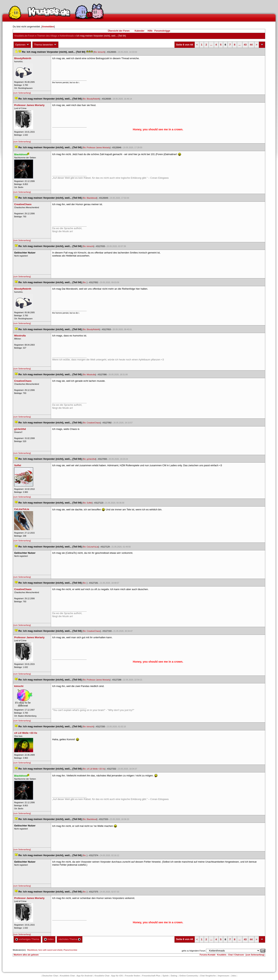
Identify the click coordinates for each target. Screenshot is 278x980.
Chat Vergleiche (208, 976)
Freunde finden (132, 976)
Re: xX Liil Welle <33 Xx (94, 769)
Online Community (189, 976)
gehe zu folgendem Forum (193, 951)
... (211, 45)
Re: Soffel (87, 503)
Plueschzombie (70, 950)
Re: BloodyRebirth (91, 99)
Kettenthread (67, 36)
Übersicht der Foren (119, 31)
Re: (85, 282)
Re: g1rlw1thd (89, 459)
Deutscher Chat (50, 976)
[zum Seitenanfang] (22, 93)
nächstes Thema (70, 939)
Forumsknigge (162, 31)
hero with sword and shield (50, 950)
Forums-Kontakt (208, 955)
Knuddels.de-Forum (24, 36)
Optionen (22, 45)
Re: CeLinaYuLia (91, 547)
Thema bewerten (46, 45)
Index (49, 939)
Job (234, 976)
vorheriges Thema (27, 939)
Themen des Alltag (47, 36)
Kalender (139, 31)
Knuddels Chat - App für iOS (109, 976)
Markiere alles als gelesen (26, 955)
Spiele (165, 976)
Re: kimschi (99, 52)
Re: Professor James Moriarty (96, 147)
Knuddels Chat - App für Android (76, 976)
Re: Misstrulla (89, 374)
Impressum (223, 976)
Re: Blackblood (90, 198)
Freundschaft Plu (151, 976)
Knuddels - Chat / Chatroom (230, 955)
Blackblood (32, 950)
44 (251, 45)
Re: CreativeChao (92, 423)
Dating (174, 976)
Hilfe (150, 31)
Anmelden (48, 27)
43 (245, 45)
